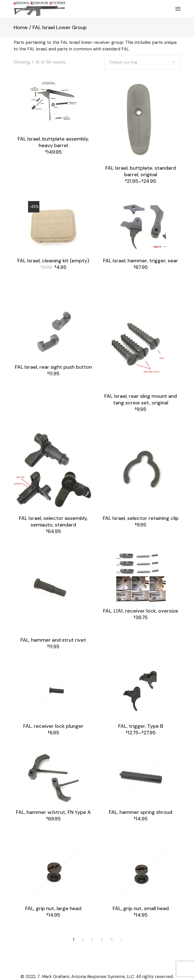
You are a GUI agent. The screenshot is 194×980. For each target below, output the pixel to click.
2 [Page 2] (83, 939)
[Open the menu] (178, 9)
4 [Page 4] (102, 939)
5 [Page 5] (112, 939)
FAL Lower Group (76, 653)
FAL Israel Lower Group (53, 159)
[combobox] (142, 62)
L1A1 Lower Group (142, 629)
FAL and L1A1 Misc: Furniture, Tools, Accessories (53, 276)
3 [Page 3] (92, 939)
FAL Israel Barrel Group (53, 284)
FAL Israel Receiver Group (53, 294)
